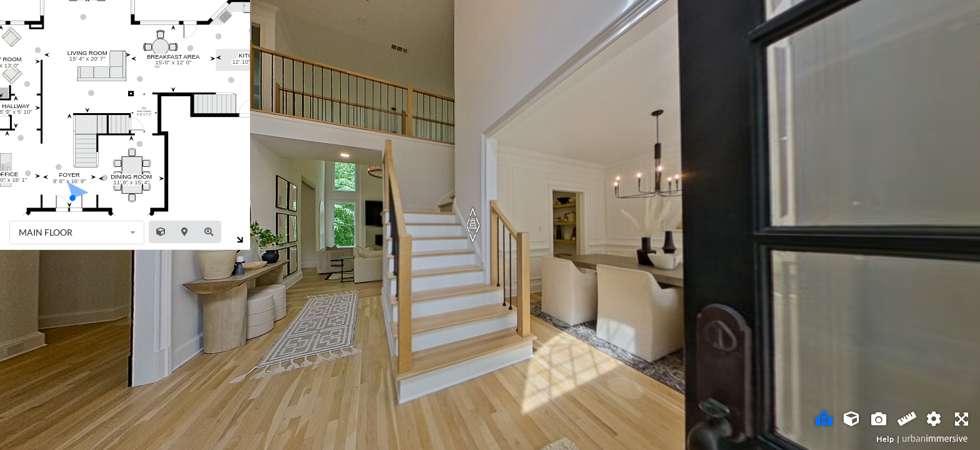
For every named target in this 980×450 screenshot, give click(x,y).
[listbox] (77, 232)
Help (885, 439)
